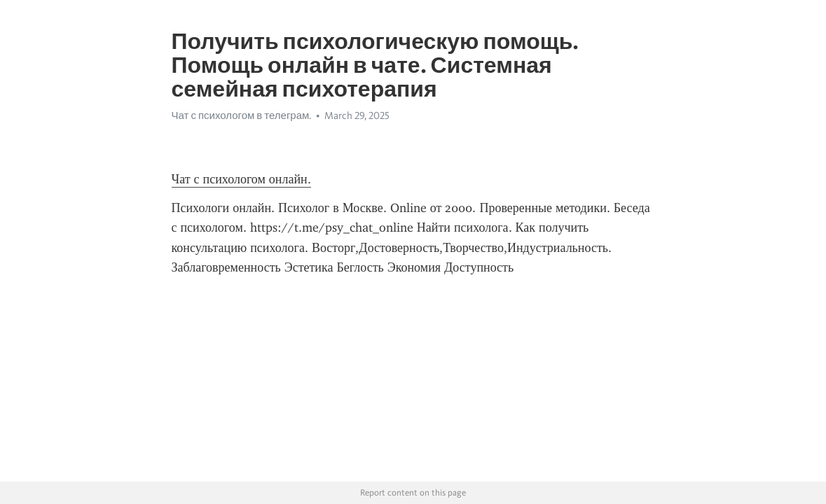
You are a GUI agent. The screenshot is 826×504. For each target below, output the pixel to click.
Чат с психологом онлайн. (241, 179)
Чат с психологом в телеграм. (242, 115)
